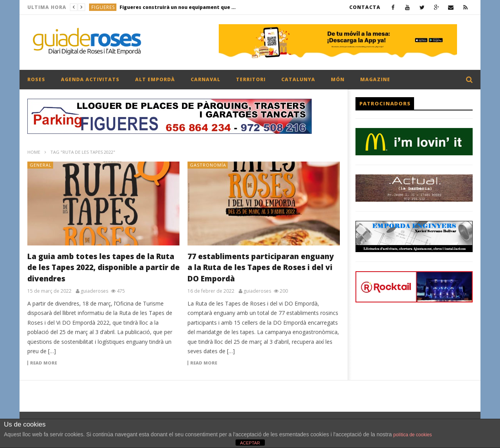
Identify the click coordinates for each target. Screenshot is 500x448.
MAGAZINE (375, 79)
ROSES (36, 79)
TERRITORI (251, 79)
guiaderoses (94, 291)
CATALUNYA (298, 79)
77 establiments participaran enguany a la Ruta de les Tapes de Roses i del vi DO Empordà (261, 268)
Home (34, 152)
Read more (44, 363)
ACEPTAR (250, 443)
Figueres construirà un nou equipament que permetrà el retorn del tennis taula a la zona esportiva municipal (178, 7)
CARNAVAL (205, 79)
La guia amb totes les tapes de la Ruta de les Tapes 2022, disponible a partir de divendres (104, 268)
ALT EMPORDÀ (155, 79)
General (41, 165)
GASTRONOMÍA (208, 165)
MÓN (338, 79)
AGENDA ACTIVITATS (90, 79)
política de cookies (413, 435)
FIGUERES (103, 7)
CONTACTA (365, 7)
